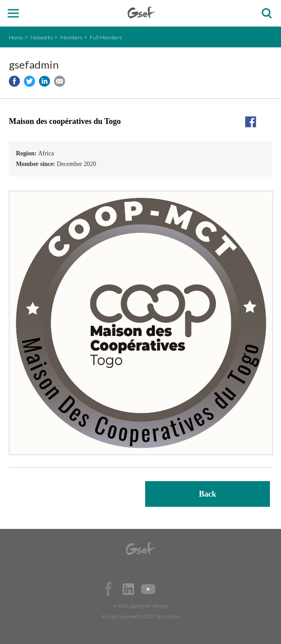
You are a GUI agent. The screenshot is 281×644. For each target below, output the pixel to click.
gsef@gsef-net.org (148, 606)
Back (207, 494)
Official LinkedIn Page (128, 589)
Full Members (106, 37)
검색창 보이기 (267, 13)
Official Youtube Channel (148, 589)
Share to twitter (29, 81)
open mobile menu (13, 13)
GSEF (141, 13)
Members (71, 37)
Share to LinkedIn (44, 81)
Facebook (108, 589)
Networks (42, 37)
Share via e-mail (60, 81)
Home (16, 37)
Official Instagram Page (168, 589)
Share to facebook (14, 81)
